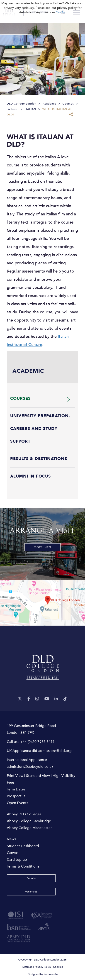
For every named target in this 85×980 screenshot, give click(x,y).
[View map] (42, 603)
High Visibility (64, 776)
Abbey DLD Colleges (24, 814)
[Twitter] (20, 699)
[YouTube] (47, 699)
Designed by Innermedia (43, 974)
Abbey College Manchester (29, 828)
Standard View (38, 776)
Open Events (17, 803)
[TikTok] (65, 699)
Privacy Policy (43, 967)
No (64, 12)
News (11, 839)
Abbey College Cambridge (29, 821)
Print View (15, 776)
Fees (11, 783)
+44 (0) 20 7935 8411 (37, 742)
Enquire (31, 878)
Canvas (13, 853)
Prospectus (16, 796)
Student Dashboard (23, 846)
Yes (59, 12)
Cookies (58, 967)
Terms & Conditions (23, 866)
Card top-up (17, 860)
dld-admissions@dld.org (52, 751)
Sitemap (27, 967)
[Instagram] (37, 699)
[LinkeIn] (56, 699)
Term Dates (16, 789)
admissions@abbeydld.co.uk (30, 767)
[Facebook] (29, 699)
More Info (42, 547)
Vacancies (31, 892)
